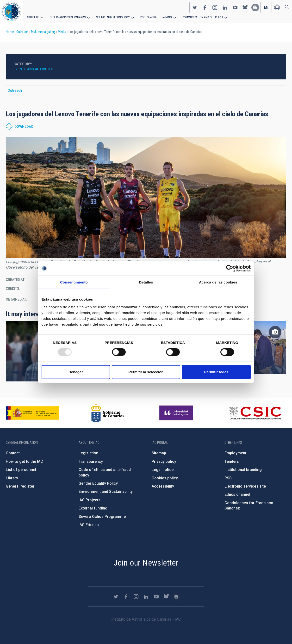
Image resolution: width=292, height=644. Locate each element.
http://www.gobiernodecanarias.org (108, 413)
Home (10, 32)
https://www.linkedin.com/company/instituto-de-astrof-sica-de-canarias (225, 7)
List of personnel (21, 470)
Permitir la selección (146, 372)
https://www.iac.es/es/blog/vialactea (255, 7)
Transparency (91, 461)
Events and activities (33, 69)
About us (33, 17)
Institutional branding (243, 470)
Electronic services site (245, 486)
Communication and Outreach (202, 17)
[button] (146, 197)
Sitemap (159, 453)
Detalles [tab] (146, 282)
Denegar (76, 372)
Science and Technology (113, 17)
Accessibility (163, 486)
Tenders (232, 461)
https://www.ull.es (177, 413)
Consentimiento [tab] (74, 282)
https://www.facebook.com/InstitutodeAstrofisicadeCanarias (205, 7)
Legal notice (163, 470)
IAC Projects (90, 500)
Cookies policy (165, 478)
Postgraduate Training (156, 17)
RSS (228, 478)
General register (20, 486)
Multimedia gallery (43, 32)
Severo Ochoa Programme (102, 517)
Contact (13, 453)
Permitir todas (216, 372)
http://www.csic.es (255, 413)
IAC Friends (89, 525)
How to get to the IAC (24, 461)
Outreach (22, 32)
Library (12, 478)
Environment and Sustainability (106, 492)
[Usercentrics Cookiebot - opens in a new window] (230, 268)
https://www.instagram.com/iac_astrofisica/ (215, 7)
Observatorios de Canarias (68, 17)
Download (24, 127)
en (266, 7)
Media (62, 32)
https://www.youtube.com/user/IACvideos (235, 7)
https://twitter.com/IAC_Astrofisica (195, 7)
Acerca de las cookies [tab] (218, 282)
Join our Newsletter (146, 563)
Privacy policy (164, 461)
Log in (277, 7)
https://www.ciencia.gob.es (32, 413)
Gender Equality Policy (98, 483)
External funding (93, 508)
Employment (235, 453)
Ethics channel (237, 494)
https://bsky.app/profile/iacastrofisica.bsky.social (245, 7)
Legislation (88, 453)
